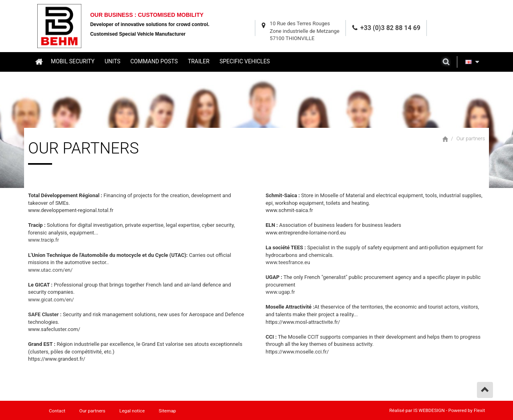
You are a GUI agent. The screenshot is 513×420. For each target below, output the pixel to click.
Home (38, 61)
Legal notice (132, 411)
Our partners (471, 138)
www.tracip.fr (43, 240)
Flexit (479, 410)
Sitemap (167, 411)
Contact (57, 411)
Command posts (154, 61)
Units (112, 61)
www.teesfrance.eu (288, 262)
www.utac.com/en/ (50, 270)
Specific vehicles (245, 61)
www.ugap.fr (280, 292)
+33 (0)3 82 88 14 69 (390, 28)
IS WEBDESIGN (429, 410)
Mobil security (73, 61)
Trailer (199, 61)
